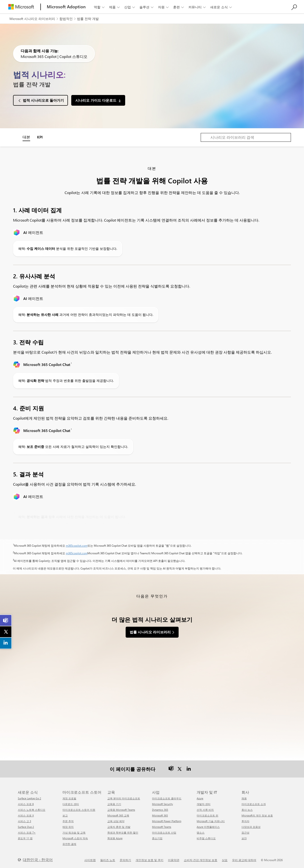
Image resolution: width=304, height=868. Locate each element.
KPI (40, 137)
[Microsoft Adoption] (66, 7)
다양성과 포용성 (251, 826)
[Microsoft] (21, 7)
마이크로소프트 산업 (164, 832)
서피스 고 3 (24, 821)
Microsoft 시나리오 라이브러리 (32, 19)
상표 (225, 859)
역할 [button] (100, 7)
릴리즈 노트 (108, 859)
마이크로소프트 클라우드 (167, 798)
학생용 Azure (115, 838)
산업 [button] (130, 7)
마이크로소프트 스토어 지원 (79, 809)
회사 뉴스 (247, 809)
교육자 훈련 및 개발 (119, 826)
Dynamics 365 (160, 809)
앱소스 (201, 832)
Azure (200, 798)
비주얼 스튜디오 (206, 838)
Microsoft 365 (160, 815)
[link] (6, 621)
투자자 (245, 821)
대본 (26, 137)
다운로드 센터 (71, 804)
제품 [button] (115, 7)
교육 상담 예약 (116, 821)
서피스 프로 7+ (27, 832)
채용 (244, 798)
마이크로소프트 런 (207, 815)
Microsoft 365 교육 (118, 815)
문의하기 (125, 859)
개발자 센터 (204, 804)
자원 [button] (164, 7)
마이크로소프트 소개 (254, 804)
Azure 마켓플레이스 (208, 826)
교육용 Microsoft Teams (121, 809)
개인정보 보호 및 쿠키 (150, 859)
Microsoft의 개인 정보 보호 (257, 815)
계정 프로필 (69, 798)
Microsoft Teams (162, 826)
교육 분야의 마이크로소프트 (124, 798)
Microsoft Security (162, 804)
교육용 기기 (114, 804)
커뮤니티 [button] (197, 7)
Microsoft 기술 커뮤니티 (211, 821)
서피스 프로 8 (26, 804)
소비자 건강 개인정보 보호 (201, 859)
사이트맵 (90, 859)
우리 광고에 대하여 (244, 859)
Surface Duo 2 (26, 826)
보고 (65, 815)
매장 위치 (68, 826)
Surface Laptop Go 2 (29, 798)
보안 (244, 838)
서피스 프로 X (26, 815)
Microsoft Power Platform (167, 821)
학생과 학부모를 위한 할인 (123, 832)
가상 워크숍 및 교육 (74, 832)
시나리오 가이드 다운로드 (96, 100)
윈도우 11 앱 (25, 838)
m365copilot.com (77, 545)
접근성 (245, 832)
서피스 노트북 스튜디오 (32, 809)
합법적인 (66, 19)
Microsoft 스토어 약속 (75, 838)
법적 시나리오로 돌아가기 (43, 100)
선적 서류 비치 (205, 809)
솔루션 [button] (147, 7)
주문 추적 (68, 821)
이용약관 (174, 859)
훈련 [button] (179, 7)
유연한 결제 (69, 843)
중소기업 (157, 838)
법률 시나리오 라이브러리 (150, 632)
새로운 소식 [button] (221, 7)
